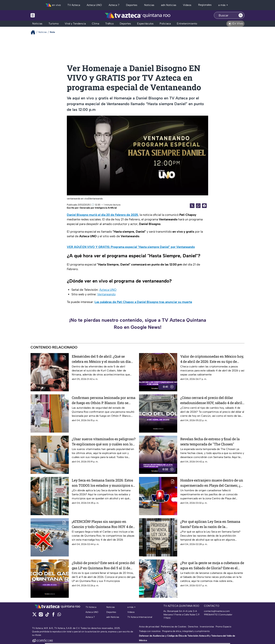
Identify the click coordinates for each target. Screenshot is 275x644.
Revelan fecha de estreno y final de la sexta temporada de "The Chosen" (210, 441)
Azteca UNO (108, 290)
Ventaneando (106, 294)
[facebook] (53, 616)
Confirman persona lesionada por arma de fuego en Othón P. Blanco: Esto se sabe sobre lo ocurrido (104, 400)
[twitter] (34, 616)
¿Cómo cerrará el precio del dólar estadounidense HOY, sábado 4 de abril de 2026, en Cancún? (211, 400)
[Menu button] (46, 15)
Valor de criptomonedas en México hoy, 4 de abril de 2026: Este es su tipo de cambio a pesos (212, 359)
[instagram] (41, 616)
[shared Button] (198, 206)
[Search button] (241, 15)
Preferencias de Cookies (174, 627)
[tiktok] (47, 616)
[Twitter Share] (192, 206)
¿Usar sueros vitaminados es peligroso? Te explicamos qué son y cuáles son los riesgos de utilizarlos (104, 441)
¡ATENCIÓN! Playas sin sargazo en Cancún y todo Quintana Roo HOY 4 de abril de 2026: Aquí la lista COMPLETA (102, 524)
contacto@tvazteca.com (217, 611)
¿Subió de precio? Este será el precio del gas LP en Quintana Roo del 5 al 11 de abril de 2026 (103, 565)
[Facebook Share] (204, 206)
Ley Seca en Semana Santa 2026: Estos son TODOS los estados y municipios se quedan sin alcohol (103, 483)
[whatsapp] (59, 615)
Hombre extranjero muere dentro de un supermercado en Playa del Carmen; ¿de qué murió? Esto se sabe (212, 483)
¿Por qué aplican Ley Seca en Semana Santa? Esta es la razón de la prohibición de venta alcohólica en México (210, 524)
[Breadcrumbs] (34, 32)
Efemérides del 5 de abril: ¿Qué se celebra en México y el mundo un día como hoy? (101, 359)
